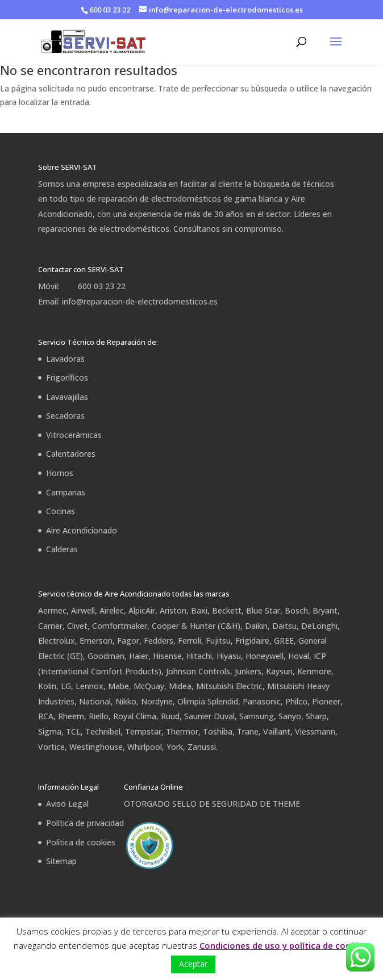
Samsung (257, 716)
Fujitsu (218, 641)
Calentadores (71, 454)
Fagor (128, 641)
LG (66, 686)
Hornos (60, 473)
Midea (180, 686)
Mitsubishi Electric (229, 686)
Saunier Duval (209, 716)
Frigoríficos (67, 378)
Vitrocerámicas (74, 435)
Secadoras (65, 416)
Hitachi (199, 656)
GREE (284, 641)
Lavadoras (65, 359)
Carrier (50, 626)
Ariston (173, 610)
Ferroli (190, 641)
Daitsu (284, 626)
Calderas (62, 549)
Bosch (296, 610)
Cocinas (61, 511)
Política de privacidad (85, 823)
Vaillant (277, 731)
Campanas (66, 492)
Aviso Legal (67, 804)
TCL (73, 731)
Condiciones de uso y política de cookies (284, 945)
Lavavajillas (67, 397)
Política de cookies (81, 842)
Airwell (83, 610)
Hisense (167, 656)
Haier (139, 656)
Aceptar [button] (193, 964)
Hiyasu (229, 656)
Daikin (256, 626)
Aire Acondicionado (82, 530)
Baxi (199, 610)
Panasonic (262, 701)
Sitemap (61, 861)
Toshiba (218, 731)
